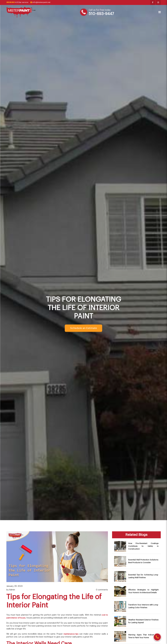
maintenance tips (71, 634)
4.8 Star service (18, 3)
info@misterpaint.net (43, 3)
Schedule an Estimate (83, 328)
